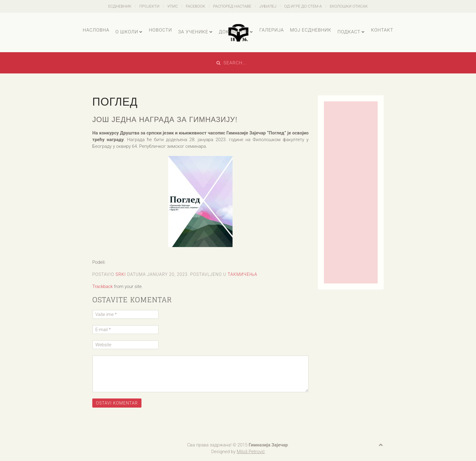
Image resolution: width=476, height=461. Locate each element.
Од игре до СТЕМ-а (303, 6)
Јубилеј (268, 6)
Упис (173, 6)
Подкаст (349, 32)
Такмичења (243, 274)
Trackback (103, 286)
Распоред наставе (232, 6)
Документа (234, 32)
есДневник (120, 6)
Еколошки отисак (349, 6)
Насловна (96, 30)
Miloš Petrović (251, 452)
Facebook (195, 6)
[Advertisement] (351, 192)
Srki (121, 274)
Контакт (382, 30)
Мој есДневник (311, 30)
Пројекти (149, 6)
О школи (127, 32)
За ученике (193, 32)
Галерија (272, 30)
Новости (160, 30)
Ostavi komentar (117, 403)
